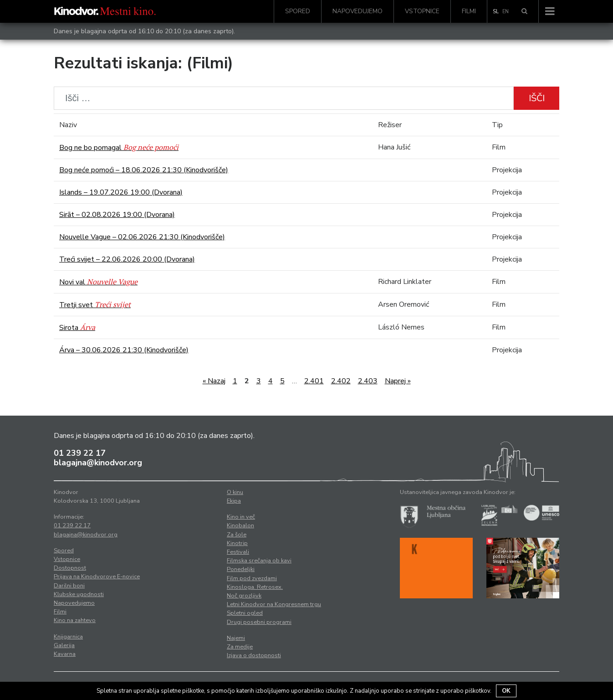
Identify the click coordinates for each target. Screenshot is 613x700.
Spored (298, 11)
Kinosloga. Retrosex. (255, 587)
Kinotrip (237, 543)
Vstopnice (422, 11)
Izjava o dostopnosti (254, 655)
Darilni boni (69, 586)
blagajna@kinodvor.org (98, 463)
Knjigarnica (68, 637)
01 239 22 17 (80, 453)
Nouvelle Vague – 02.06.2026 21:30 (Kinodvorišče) (142, 237)
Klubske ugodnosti (79, 594)
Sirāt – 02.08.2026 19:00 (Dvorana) (117, 215)
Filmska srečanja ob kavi (259, 561)
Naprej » (398, 381)
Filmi (469, 11)
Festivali (238, 552)
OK (506, 691)
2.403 (368, 381)
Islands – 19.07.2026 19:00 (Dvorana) (121, 192)
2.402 (341, 381)
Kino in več (241, 517)
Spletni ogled (245, 613)
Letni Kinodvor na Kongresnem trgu (274, 604)
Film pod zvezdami (252, 578)
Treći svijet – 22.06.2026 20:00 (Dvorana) (127, 259)
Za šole (237, 535)
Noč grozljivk (244, 596)
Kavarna (65, 654)
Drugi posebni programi (259, 622)
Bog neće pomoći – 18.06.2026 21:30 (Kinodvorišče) (144, 170)
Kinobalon (240, 525)
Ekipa (234, 501)
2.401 (314, 381)
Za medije (240, 647)
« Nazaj (214, 381)
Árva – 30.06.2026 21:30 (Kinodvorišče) (124, 350)
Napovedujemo (358, 11)
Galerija (64, 645)
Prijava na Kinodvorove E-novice (97, 576)
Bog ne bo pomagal (119, 148)
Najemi (236, 638)
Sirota (77, 328)
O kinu (235, 492)
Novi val (98, 282)
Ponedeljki (241, 569)
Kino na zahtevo (75, 620)
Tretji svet (95, 305)
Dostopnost (70, 568)
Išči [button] (537, 98)
